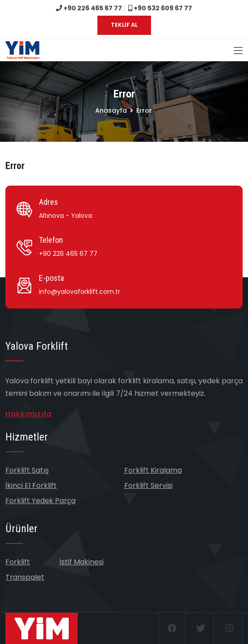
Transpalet (25, 577)
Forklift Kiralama (153, 470)
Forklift (18, 562)
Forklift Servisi (148, 485)
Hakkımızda (29, 414)
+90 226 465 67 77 (89, 8)
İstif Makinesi (82, 562)
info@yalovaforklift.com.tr (80, 292)
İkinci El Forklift (31, 485)
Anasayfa (111, 110)
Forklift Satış (27, 470)
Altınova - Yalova (65, 216)
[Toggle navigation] (238, 51)
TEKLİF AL (124, 25)
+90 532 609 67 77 (160, 8)
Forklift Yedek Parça (40, 501)
